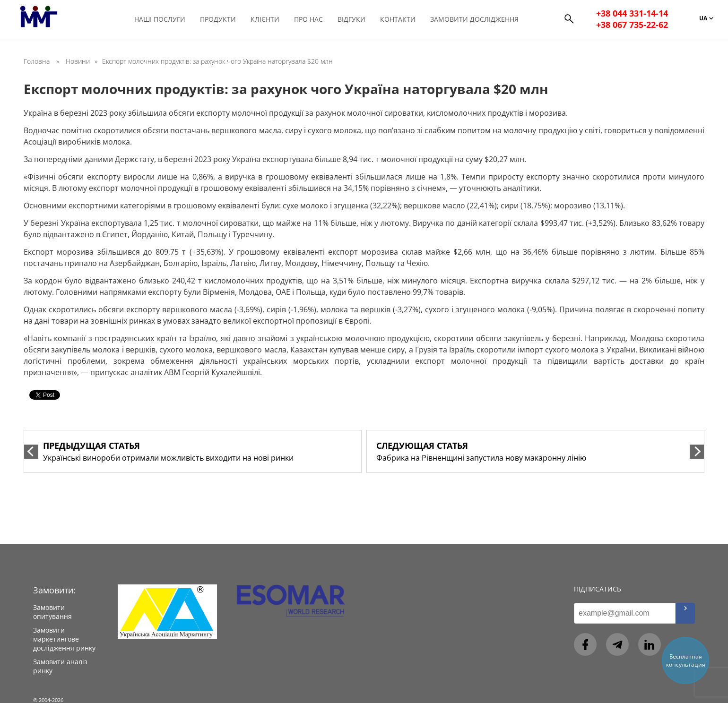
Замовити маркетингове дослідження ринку (64, 639)
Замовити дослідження (479, 19)
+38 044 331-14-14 (633, 13)
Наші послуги (164, 19)
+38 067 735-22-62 (633, 25)
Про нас (313, 19)
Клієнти (269, 19)
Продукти (222, 19)
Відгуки (356, 19)
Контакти (402, 19)
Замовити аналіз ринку (60, 666)
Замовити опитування (52, 612)
